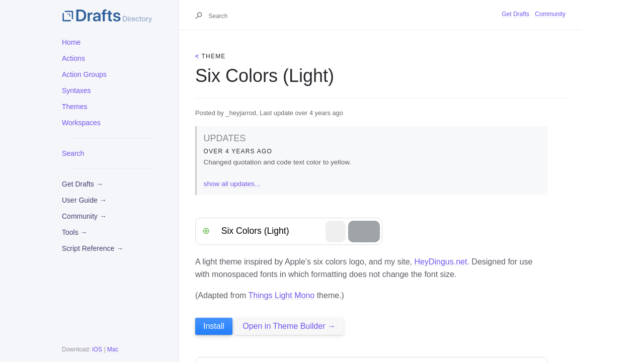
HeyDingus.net (440, 262)
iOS (97, 349)
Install (214, 326)
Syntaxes (76, 90)
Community (550, 14)
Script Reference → (93, 248)
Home (71, 42)
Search (73, 153)
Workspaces (81, 123)
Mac (113, 349)
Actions (73, 58)
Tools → (75, 232)
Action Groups (84, 74)
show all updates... (232, 184)
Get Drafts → (83, 184)
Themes (75, 107)
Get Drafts (515, 14)
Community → (84, 216)
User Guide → (84, 200)
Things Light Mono (282, 295)
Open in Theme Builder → (289, 326)
